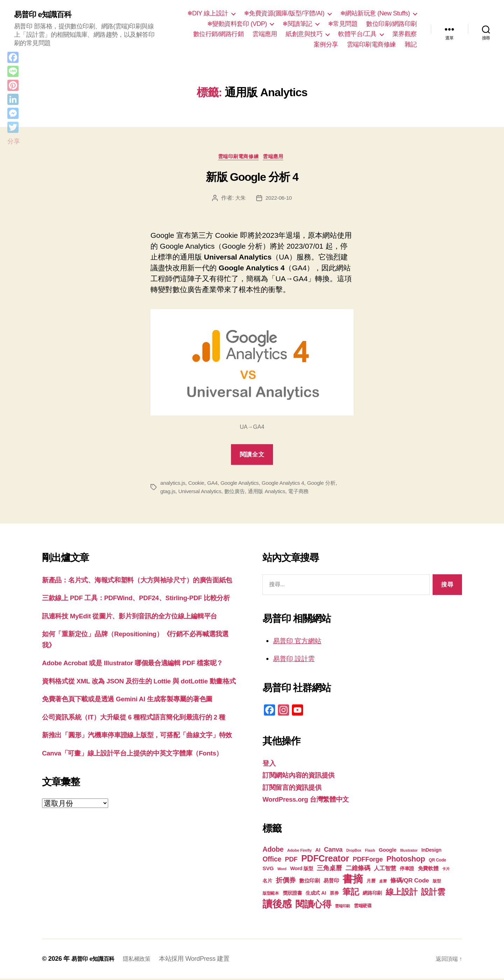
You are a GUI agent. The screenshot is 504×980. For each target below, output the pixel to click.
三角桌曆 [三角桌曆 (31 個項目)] (329, 869)
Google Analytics (243, 485)
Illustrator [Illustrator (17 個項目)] (409, 852)
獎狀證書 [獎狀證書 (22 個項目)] (292, 894)
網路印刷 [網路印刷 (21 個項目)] (372, 894)
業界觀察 (405, 34)
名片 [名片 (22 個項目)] (267, 882)
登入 (270, 764)
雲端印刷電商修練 (371, 44)
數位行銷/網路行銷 (219, 34)
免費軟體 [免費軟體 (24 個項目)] (428, 870)
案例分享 (326, 44)
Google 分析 (329, 485)
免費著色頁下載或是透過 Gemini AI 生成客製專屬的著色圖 (137, 744)
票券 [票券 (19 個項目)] (334, 895)
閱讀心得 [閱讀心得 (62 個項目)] (313, 906)
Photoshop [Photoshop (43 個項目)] (406, 860)
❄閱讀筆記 (297, 24)
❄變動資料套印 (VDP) (237, 24)
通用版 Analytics (272, 493)
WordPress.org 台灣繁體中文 (311, 801)
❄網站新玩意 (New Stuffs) (375, 13)
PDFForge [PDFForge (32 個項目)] (368, 861)
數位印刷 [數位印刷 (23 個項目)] (310, 882)
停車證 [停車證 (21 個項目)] (407, 870)
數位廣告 (238, 493)
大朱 (240, 200)
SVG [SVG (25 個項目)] (268, 870)
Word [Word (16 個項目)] (282, 870)
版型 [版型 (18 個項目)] (437, 882)
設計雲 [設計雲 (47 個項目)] (433, 893)
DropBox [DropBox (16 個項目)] (354, 852)
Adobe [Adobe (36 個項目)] (273, 851)
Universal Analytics (202, 493)
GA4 (215, 485)
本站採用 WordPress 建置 (203, 960)
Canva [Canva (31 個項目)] (333, 851)
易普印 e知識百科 (45, 15)
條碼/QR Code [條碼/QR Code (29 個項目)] (409, 882)
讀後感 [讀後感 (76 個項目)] (277, 905)
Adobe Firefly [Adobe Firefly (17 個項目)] (300, 852)
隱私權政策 (144, 960)
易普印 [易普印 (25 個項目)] (331, 882)
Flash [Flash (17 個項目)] (370, 852)
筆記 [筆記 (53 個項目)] (351, 893)
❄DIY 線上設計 (208, 13)
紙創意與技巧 (304, 34)
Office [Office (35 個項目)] (272, 860)
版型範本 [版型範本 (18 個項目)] (271, 895)
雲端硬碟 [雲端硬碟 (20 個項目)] (363, 907)
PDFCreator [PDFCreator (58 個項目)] (325, 860)
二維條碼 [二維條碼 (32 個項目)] (358, 869)
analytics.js (173, 485)
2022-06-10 (279, 200)
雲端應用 (265, 34)
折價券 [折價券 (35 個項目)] (286, 881)
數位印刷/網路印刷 (391, 24)
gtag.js (168, 493)
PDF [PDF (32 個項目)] (291, 861)
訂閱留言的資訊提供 (295, 789)
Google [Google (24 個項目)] (388, 851)
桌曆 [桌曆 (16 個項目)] (383, 882)
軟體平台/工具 (357, 34)
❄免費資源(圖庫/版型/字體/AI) (284, 13)
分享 (13, 141)
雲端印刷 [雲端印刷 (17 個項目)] (342, 907)
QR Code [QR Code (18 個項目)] (437, 861)
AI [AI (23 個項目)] (318, 851)
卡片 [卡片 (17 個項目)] (446, 870)
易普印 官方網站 (300, 642)
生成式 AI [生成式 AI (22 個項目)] (316, 894)
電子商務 (306, 493)
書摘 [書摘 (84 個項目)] (353, 880)
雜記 (411, 44)
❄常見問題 (343, 24)
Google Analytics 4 (289, 485)
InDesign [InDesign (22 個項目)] (432, 851)
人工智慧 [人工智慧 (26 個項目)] (385, 870)
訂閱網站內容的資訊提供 (302, 777)
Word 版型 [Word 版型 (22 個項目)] (302, 870)
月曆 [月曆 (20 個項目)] (371, 882)
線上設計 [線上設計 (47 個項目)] (402, 893)
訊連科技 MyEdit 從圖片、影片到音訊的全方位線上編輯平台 (139, 640)
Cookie (198, 485)
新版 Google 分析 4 (252, 179)
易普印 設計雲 (296, 660)
